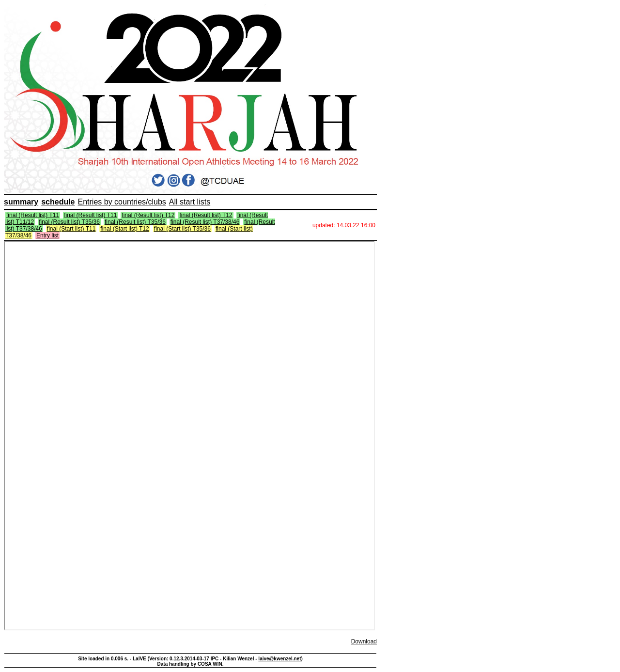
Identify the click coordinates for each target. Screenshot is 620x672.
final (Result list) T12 (148, 215)
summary (21, 202)
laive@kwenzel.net (279, 659)
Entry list (47, 235)
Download (364, 641)
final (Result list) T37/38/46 (205, 222)
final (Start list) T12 (124, 229)
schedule (58, 202)
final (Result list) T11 (33, 215)
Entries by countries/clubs (122, 202)
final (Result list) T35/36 (69, 222)
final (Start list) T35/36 (182, 229)
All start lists (190, 202)
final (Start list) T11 (71, 229)
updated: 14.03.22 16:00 (344, 225)
